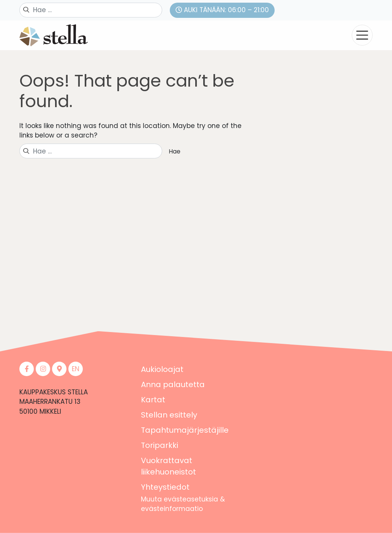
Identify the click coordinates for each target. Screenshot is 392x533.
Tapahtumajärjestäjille (185, 430)
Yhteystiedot (165, 487)
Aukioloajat (162, 369)
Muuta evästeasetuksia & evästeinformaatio (183, 504)
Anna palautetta (173, 384)
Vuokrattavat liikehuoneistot (168, 466)
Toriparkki (160, 445)
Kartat (153, 400)
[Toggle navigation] (362, 35)
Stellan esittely (169, 415)
